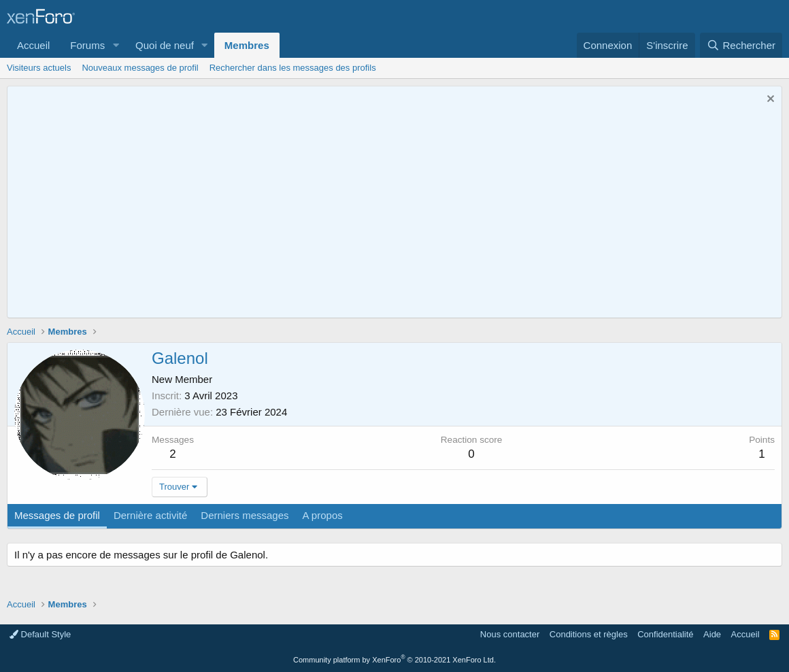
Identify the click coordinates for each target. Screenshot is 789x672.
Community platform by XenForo (394, 660)
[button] (116, 45)
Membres (247, 45)
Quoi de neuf (165, 45)
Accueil (33, 45)
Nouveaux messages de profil (140, 68)
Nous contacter (510, 634)
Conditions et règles (589, 634)
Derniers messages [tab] (245, 515)
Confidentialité (665, 634)
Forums (87, 45)
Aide (712, 634)
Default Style (40, 634)
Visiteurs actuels (39, 68)
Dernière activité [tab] (150, 515)
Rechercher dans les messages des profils (293, 68)
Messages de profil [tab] (57, 515)
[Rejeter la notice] (769, 100)
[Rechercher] (741, 45)
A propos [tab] (323, 515)
